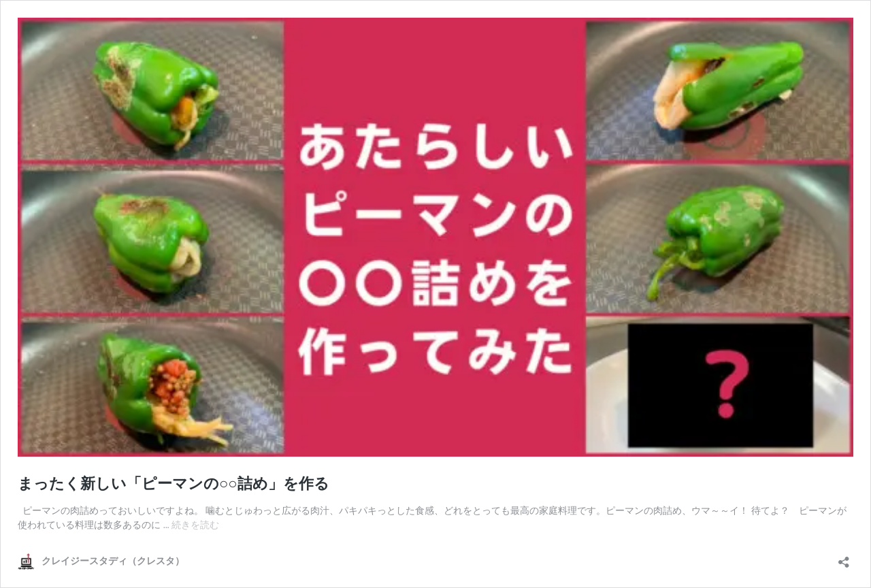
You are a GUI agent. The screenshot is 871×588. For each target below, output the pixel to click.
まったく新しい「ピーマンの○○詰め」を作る (174, 484)
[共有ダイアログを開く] (844, 558)
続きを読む (195, 525)
